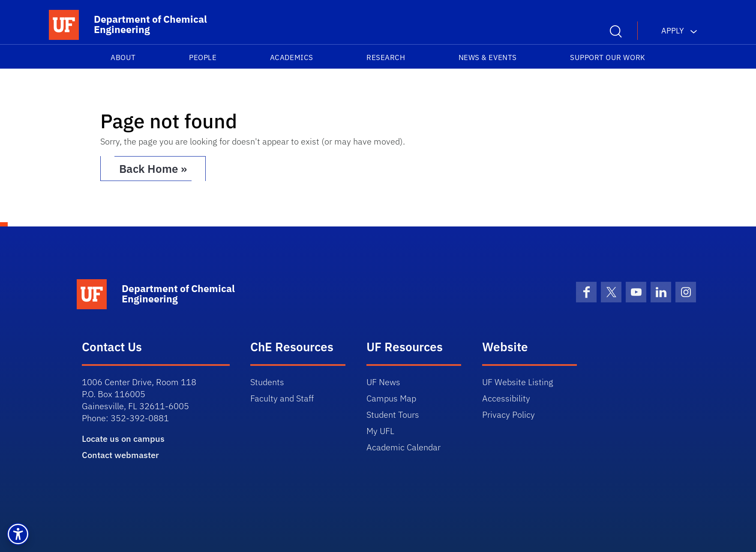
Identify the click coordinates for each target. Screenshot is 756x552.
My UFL (380, 431)
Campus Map (391, 398)
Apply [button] (673, 31)
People (203, 57)
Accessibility (506, 398)
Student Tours (393, 415)
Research (386, 57)
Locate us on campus (123, 439)
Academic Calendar (403, 447)
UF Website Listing (518, 382)
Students (267, 382)
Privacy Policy (508, 415)
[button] (18, 534)
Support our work (608, 57)
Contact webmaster (120, 455)
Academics (292, 57)
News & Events (488, 57)
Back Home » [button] (153, 169)
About (123, 57)
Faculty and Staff (282, 398)
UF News (383, 382)
